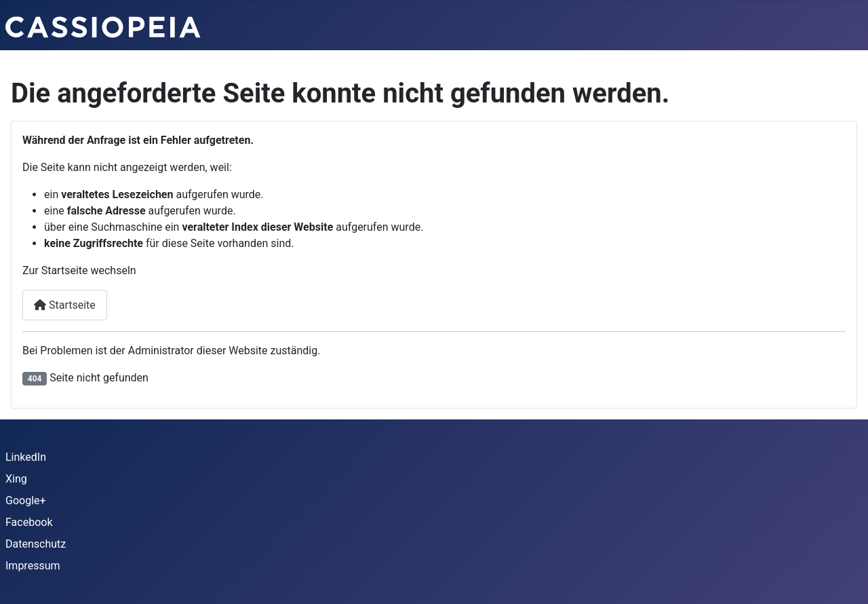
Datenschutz (36, 544)
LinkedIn (26, 457)
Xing (16, 479)
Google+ (26, 501)
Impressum (33, 566)
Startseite (65, 305)
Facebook (29, 522)
